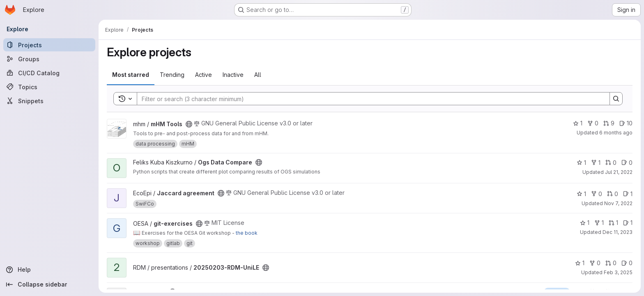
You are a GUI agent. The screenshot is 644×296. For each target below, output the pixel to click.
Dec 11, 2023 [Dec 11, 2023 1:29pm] (618, 232)
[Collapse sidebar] (49, 284)
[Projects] (49, 45)
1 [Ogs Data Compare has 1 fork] (596, 163)
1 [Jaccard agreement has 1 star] (581, 194)
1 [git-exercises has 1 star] (585, 223)
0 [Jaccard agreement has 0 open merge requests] (613, 194)
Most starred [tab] (131, 75)
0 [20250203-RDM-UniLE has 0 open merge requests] (611, 263)
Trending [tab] (172, 75)
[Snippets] (49, 101)
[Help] (49, 270)
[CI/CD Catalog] (49, 73)
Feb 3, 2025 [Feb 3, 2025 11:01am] (618, 272)
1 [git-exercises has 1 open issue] (628, 223)
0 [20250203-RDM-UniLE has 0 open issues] (627, 263)
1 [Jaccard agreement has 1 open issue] (628, 194)
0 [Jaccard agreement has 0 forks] (597, 194)
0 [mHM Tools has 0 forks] (593, 123)
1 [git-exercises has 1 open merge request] (613, 223)
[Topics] (49, 87)
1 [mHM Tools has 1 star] (578, 123)
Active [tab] (204, 75)
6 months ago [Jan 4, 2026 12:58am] (616, 133)
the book (247, 233)
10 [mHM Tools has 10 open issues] (626, 123)
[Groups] (49, 59)
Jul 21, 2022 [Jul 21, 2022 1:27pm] (619, 172)
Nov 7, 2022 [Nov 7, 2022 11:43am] (618, 203)
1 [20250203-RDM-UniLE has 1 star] (580, 263)
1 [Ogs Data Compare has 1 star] (581, 163)
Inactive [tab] (233, 75)
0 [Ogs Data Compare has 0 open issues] (627, 163)
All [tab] (258, 75)
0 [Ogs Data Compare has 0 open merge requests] (611, 163)
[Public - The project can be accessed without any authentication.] (189, 124)
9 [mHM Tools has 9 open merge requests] (609, 123)
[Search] (369, 99)
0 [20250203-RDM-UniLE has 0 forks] (595, 263)
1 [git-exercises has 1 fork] (599, 223)
